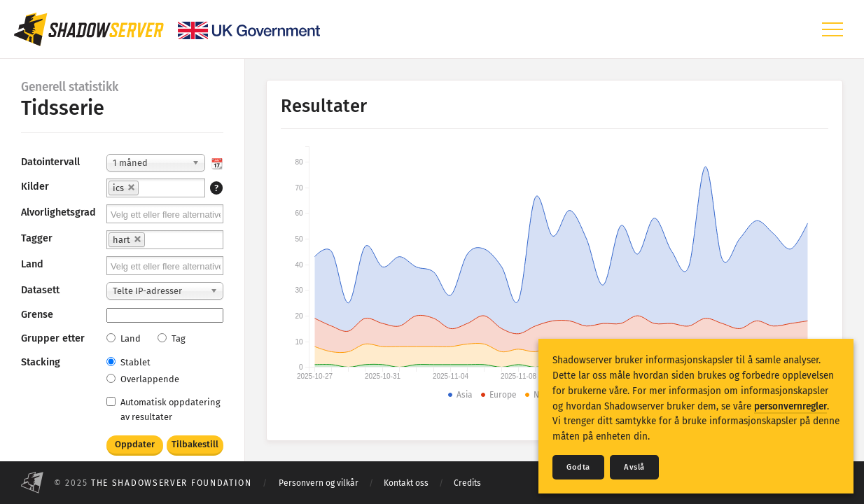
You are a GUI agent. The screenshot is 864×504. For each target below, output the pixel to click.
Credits (467, 483)
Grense (37, 315)
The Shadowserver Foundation (172, 483)
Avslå (634, 467)
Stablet (128, 362)
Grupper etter (53, 338)
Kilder (35, 187)
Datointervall (50, 162)
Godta (578, 467)
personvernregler (790, 406)
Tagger (37, 238)
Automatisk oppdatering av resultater (163, 409)
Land (32, 264)
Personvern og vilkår (319, 483)
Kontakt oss (406, 483)
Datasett (40, 290)
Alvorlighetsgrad (58, 212)
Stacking (41, 362)
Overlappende (143, 379)
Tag (172, 338)
